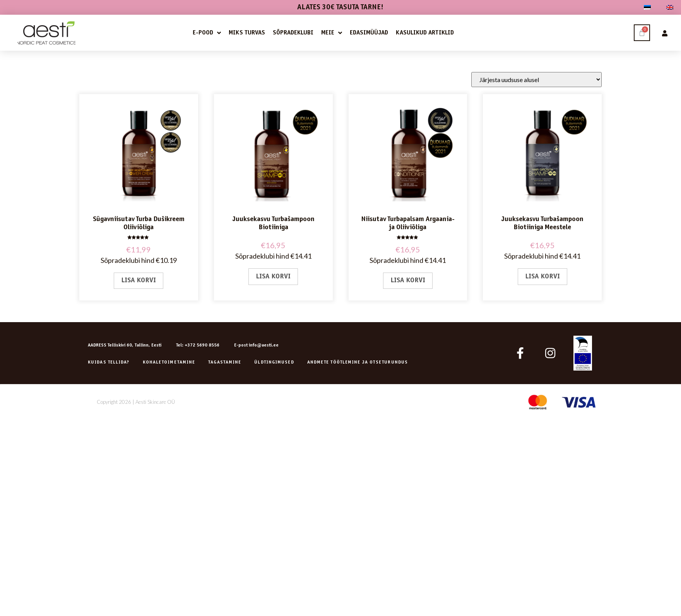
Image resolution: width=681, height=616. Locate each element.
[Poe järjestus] (536, 80)
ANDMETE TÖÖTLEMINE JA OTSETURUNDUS (358, 362)
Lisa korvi (139, 281)
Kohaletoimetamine (169, 362)
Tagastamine (225, 362)
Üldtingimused (274, 362)
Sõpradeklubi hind (127, 260)
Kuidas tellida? (109, 362)
